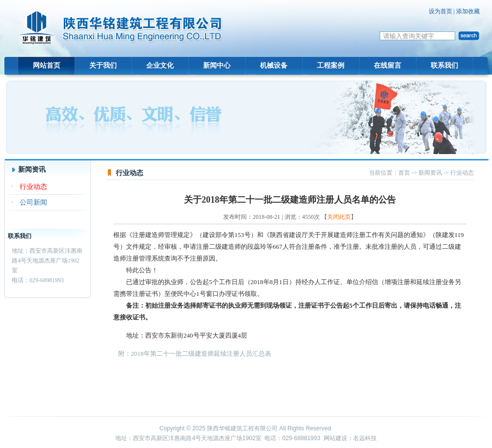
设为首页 (440, 11)
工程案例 (331, 66)
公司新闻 (33, 202)
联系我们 (444, 66)
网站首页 (47, 66)
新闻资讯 (430, 173)
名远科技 (365, 438)
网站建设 (336, 438)
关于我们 (103, 66)
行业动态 (33, 187)
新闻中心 (217, 66)
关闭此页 (339, 217)
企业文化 (160, 66)
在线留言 (388, 66)
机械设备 (274, 66)
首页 (404, 173)
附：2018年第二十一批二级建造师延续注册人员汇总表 (195, 354)
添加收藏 (468, 11)
